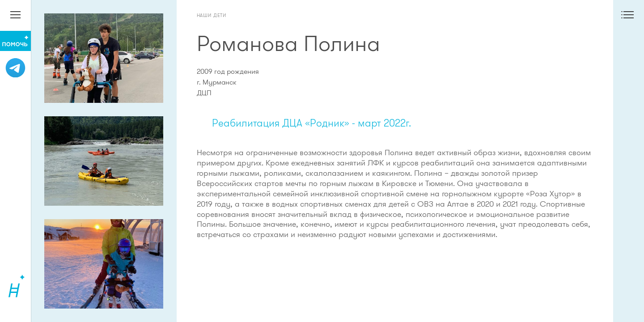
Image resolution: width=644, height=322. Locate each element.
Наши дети (212, 15)
